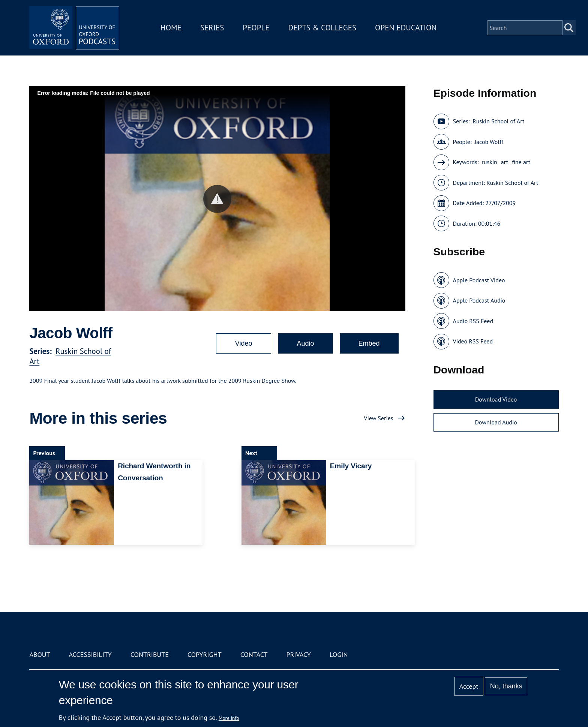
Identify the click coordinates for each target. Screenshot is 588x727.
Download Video (496, 399)
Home (171, 28)
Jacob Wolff (489, 142)
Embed (369, 343)
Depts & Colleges (322, 28)
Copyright (205, 654)
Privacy (299, 654)
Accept (469, 686)
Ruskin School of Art (498, 121)
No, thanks (506, 686)
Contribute (150, 654)
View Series (378, 418)
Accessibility (90, 654)
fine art (521, 162)
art (505, 162)
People (256, 28)
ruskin (489, 162)
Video (244, 343)
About (40, 654)
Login (339, 654)
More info (229, 718)
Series (212, 28)
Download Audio (496, 422)
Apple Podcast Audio (479, 300)
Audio (305, 343)
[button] (217, 199)
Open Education (406, 28)
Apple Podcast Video (479, 280)
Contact (254, 654)
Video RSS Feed (473, 341)
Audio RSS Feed (473, 321)
